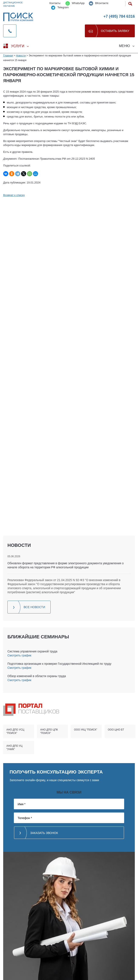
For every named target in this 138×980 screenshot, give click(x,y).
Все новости (34, 607)
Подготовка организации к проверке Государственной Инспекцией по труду (59, 664)
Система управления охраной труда (32, 651)
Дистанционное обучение (13, 4)
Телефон (25, 818)
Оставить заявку (115, 31)
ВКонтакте (99, 3)
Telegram (60, 8)
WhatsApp (75, 3)
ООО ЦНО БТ (116, 730)
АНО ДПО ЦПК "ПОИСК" (49, 731)
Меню (124, 46)
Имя (22, 804)
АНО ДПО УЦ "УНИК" (14, 748)
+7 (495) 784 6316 (119, 16)
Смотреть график (19, 655)
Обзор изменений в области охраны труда (37, 676)
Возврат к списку (14, 195)
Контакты (55, 3)
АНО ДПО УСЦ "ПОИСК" (15, 731)
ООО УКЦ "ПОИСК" (86, 730)
